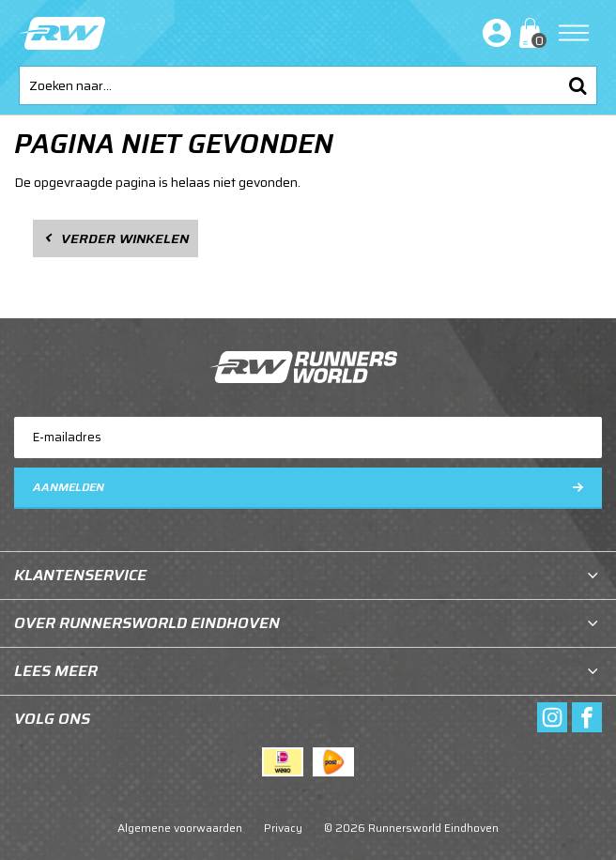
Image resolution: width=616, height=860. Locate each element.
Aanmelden (69, 487)
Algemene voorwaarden (180, 828)
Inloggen (493, 33)
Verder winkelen (125, 238)
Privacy (283, 828)
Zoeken (577, 85)
